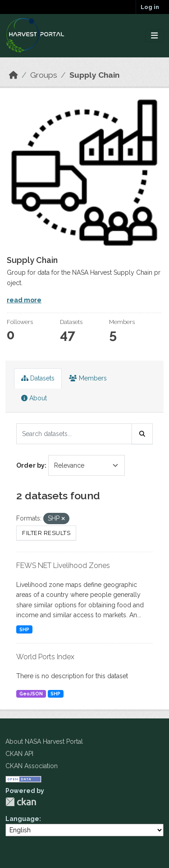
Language (22, 819)
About (34, 398)
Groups (44, 75)
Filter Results (46, 533)
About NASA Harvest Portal (44, 741)
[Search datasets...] (74, 434)
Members (88, 378)
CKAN (21, 802)
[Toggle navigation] (154, 36)
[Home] (14, 75)
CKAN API (19, 754)
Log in (150, 7)
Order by (30, 465)
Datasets (38, 378)
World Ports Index (45, 657)
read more (24, 300)
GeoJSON (31, 694)
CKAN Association (32, 766)
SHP (24, 629)
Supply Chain (94, 75)
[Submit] (142, 434)
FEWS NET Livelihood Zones (63, 565)
